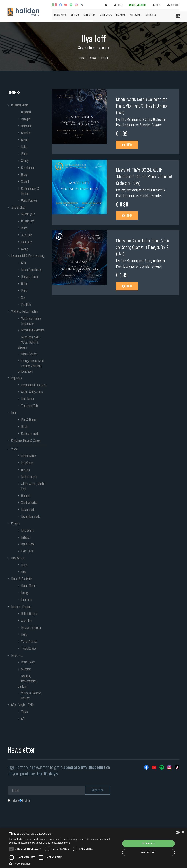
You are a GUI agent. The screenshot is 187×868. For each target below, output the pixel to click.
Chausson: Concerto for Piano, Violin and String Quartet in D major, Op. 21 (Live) (143, 247)
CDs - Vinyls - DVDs (23, 705)
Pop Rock (17, 378)
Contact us (151, 15)
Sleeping (26, 669)
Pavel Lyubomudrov (127, 125)
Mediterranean (29, 477)
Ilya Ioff (121, 119)
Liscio (24, 634)
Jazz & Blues (18, 207)
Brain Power (28, 662)
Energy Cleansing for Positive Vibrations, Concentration (31, 366)
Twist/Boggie (29, 648)
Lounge (25, 593)
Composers (89, 15)
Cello (24, 263)
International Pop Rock (34, 385)
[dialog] (93, 848)
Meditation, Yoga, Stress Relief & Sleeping (29, 342)
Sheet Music (106, 15)
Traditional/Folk (30, 406)
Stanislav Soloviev (151, 125)
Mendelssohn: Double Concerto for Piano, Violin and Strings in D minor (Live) (142, 106)
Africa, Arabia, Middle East (33, 486)
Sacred (25, 181)
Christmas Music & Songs (26, 440)
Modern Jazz (28, 214)
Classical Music (20, 105)
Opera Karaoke (29, 200)
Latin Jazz (27, 242)
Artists (75, 15)
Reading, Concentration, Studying (27, 681)
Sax (23, 297)
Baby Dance (28, 544)
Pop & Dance (29, 419)
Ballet (24, 147)
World (14, 449)
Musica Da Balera (31, 627)
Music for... (17, 655)
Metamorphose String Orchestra (146, 119)
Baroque (26, 119)
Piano (24, 154)
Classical (26, 112)
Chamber (26, 133)
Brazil (24, 426)
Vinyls (24, 712)
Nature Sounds (29, 354)
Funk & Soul (18, 558)
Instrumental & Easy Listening (28, 256)
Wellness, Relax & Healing (31, 695)
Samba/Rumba (29, 641)
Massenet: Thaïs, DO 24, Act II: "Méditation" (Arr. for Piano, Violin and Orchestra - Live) (144, 176)
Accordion (27, 620)
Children (16, 523)
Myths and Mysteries (33, 330)
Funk (24, 572)
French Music (28, 456)
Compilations (28, 167)
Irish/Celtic (27, 463)
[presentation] (35, 817)
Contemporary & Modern (30, 191)
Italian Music (28, 509)
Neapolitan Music (31, 516)
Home (82, 58)
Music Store (61, 15)
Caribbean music (30, 433)
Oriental (25, 495)
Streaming (135, 15)
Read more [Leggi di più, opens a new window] (64, 843)
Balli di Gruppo (29, 613)
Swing (25, 249)
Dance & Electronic (22, 579)
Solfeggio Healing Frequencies (31, 321)
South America (29, 502)
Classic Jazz (28, 221)
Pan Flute (26, 304)
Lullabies (26, 537)
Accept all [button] (148, 843)
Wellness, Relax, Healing (25, 311)
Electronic (27, 600)
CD (23, 719)
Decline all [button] (148, 852)
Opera (24, 174)
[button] (63, 864)
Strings (25, 161)
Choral (25, 140)
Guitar (24, 283)
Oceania (25, 470)
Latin (14, 413)
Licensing (121, 15)
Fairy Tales (27, 551)
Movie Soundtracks (32, 270)
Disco (24, 565)
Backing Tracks (30, 276)
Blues (24, 228)
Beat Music (27, 399)
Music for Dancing (21, 606)
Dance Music (28, 586)
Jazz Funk (26, 235)
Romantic (26, 126)
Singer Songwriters (32, 392)
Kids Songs (27, 530)
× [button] (183, 832)
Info (127, 145)
